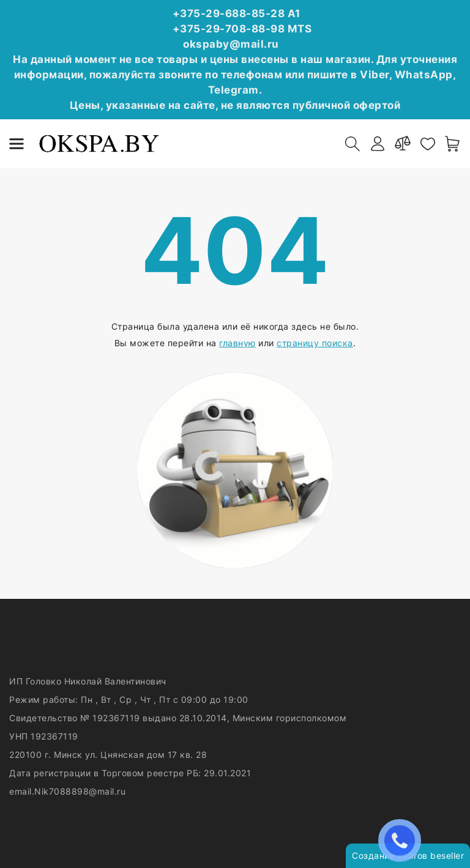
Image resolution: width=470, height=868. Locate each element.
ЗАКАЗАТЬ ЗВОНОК (403, 840)
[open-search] (352, 144)
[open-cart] (453, 144)
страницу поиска (315, 343)
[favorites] (428, 144)
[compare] (403, 144)
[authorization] (378, 144)
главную (237, 343)
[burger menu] (17, 144)
